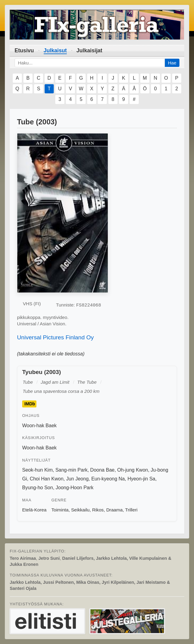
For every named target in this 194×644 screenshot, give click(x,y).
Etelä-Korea (34, 510)
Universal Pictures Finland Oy (55, 337)
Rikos (98, 510)
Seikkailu (80, 510)
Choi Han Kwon (47, 479)
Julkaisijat (89, 50)
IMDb (30, 404)
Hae (172, 63)
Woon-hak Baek (39, 426)
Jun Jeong (77, 479)
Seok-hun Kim (37, 470)
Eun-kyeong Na (108, 479)
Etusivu (24, 50)
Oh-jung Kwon (133, 470)
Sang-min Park (71, 470)
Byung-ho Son (37, 488)
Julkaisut (55, 50)
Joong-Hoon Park (75, 488)
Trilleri (131, 510)
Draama (114, 510)
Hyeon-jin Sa (141, 479)
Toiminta (60, 510)
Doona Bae (102, 470)
